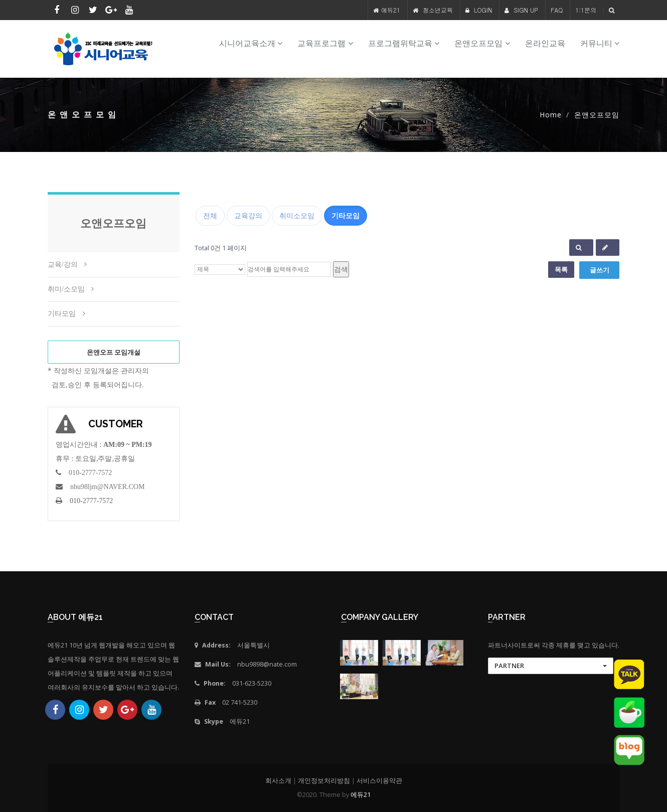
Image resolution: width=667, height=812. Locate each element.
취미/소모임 (66, 289)
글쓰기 (600, 270)
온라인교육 (545, 43)
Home (551, 115)
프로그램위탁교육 (404, 43)
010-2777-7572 (90, 473)
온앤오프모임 (482, 43)
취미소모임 (297, 215)
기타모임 (62, 314)
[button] (551, 666)
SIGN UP (521, 10)
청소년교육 (438, 10)
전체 (210, 215)
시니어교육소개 (251, 43)
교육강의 (248, 215)
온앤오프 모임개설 (114, 352)
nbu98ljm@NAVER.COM (107, 487)
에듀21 (391, 10)
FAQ (557, 10)
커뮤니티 (600, 43)
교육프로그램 (325, 43)
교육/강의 (63, 265)
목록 (561, 269)
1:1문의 (586, 10)
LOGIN (479, 10)
